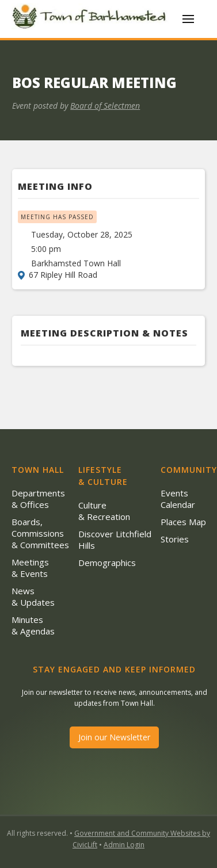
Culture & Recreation (104, 511)
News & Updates (33, 596)
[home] (91, 19)
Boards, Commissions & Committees (40, 533)
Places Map (183, 522)
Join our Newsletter (114, 737)
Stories (175, 539)
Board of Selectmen (105, 106)
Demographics (107, 563)
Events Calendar (178, 499)
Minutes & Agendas (33, 625)
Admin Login (124, 845)
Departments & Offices (38, 499)
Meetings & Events (30, 568)
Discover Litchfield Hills (115, 540)
